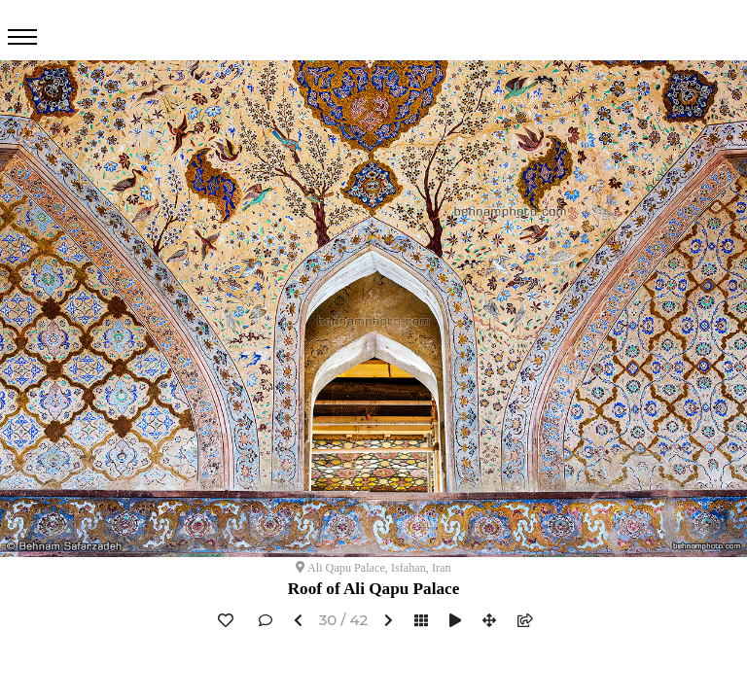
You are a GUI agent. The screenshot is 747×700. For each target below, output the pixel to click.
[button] (298, 622)
